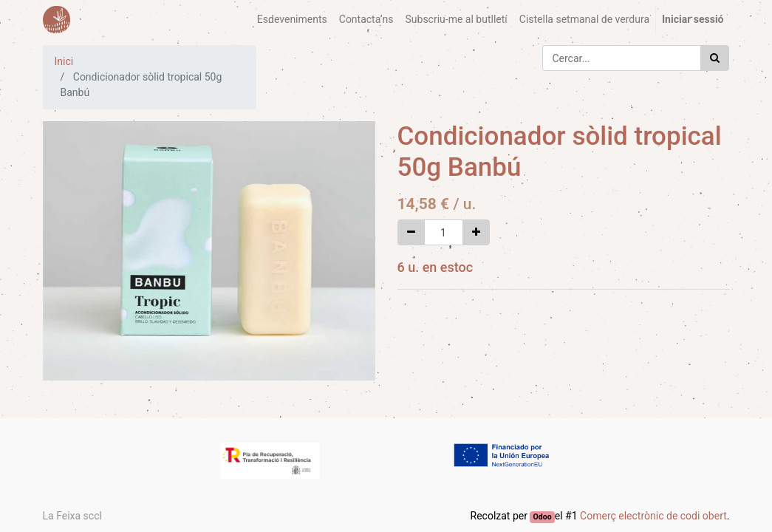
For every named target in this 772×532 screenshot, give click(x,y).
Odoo (543, 517)
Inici (64, 61)
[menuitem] (292, 20)
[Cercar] (715, 58)
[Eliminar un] (411, 232)
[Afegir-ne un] (476, 232)
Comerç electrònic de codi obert (653, 516)
